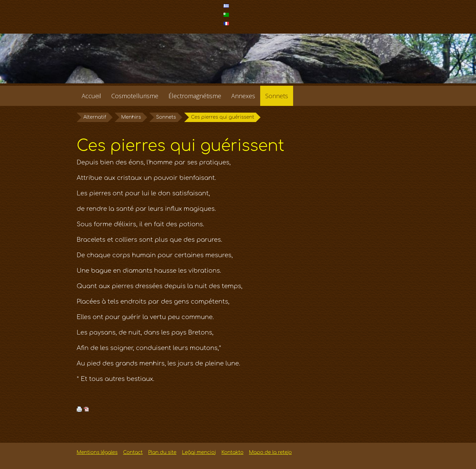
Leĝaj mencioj (199, 452)
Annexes (243, 96)
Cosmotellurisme (135, 96)
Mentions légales (97, 452)
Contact (133, 452)
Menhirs (131, 117)
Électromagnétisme (195, 96)
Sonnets (277, 96)
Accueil (91, 96)
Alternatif (95, 117)
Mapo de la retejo (270, 452)
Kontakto (232, 452)
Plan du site (162, 452)
